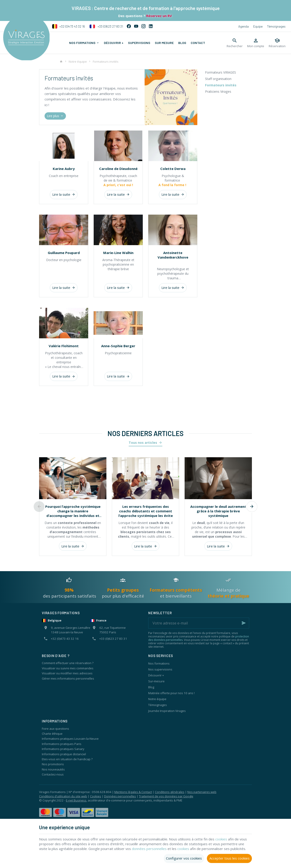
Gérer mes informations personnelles (68, 678)
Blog (151, 687)
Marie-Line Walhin (118, 253)
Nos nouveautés (53, 769)
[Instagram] (143, 26)
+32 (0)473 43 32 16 (69, 26)
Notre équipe (78, 62)
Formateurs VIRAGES (221, 72)
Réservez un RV (159, 16)
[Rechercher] (235, 43)
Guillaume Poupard (64, 253)
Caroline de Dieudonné (118, 169)
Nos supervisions (160, 669)
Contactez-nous (53, 774)
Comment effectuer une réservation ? (68, 663)
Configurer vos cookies (184, 858)
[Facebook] (129, 26)
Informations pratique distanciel (64, 754)
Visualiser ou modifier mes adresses (67, 673)
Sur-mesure (156, 681)
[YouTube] (136, 26)
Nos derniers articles (145, 433)
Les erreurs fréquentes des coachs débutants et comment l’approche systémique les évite (146, 511)
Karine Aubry (64, 169)
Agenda (243, 26)
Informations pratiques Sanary (63, 749)
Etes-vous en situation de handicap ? (67, 759)
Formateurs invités (221, 85)
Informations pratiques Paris (62, 744)
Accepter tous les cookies (230, 858)
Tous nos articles (143, 443)
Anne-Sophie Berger (118, 346)
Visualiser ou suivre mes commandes (68, 668)
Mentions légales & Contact (133, 792)
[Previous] (39, 507)
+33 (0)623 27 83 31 (106, 26)
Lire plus (55, 116)
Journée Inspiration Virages (167, 711)
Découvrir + (156, 675)
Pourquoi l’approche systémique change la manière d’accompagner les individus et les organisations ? (73, 511)
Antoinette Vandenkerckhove (173, 255)
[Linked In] (151, 26)
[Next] (252, 507)
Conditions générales (170, 792)
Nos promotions (53, 764)
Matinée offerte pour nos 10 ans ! (171, 693)
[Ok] (244, 623)
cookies (222, 839)
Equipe (258, 26)
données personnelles (150, 849)
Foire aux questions (55, 729)
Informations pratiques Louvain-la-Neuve (70, 739)
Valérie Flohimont (64, 346)
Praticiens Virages (218, 91)
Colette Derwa (173, 169)
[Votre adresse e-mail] (199, 623)
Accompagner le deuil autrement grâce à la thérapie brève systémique (218, 511)
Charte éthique (52, 734)
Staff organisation (218, 79)
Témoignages (276, 26)
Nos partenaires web (202, 792)
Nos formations (159, 663)
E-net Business (76, 800)
